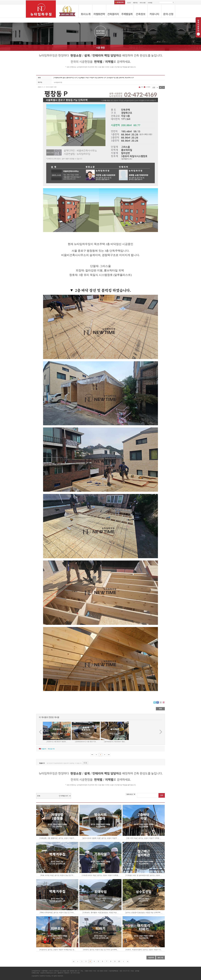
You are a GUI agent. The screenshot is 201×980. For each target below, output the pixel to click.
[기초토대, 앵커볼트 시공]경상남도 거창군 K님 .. (100, 912)
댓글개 (44, 749)
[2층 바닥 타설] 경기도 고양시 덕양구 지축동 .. (144, 838)
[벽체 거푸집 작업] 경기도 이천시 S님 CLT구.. (57, 875)
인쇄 (141, 87)
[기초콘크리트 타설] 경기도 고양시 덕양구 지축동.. (100, 875)
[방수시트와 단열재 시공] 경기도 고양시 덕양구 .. (100, 838)
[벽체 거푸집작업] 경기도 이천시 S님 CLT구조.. (57, 912)
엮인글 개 (51, 749)
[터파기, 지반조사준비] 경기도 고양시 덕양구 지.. (144, 950)
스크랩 (147, 87)
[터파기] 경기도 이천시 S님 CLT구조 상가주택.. (100, 950)
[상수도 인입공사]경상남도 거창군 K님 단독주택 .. (144, 912)
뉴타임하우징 (58, 82)
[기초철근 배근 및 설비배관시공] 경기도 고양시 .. (144, 875)
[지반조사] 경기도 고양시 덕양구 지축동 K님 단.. (57, 950)
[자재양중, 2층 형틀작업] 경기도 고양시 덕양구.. (57, 838)
